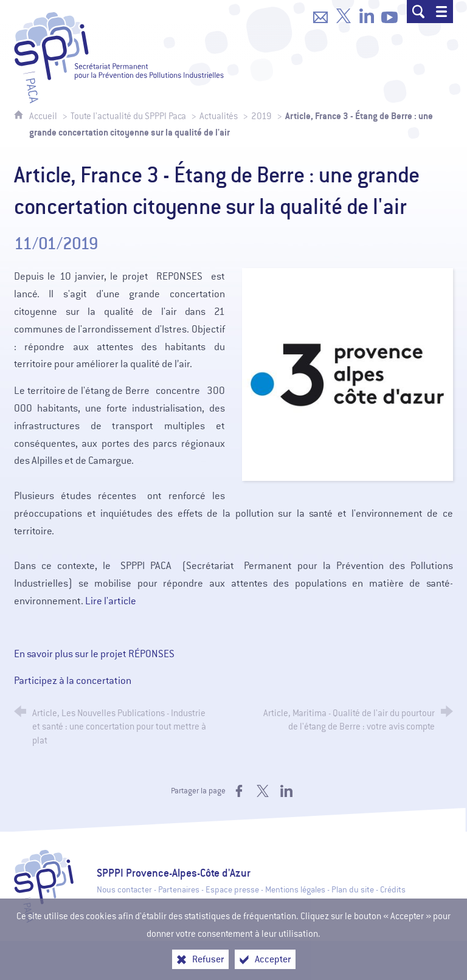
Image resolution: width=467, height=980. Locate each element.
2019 (261, 116)
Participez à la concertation (73, 681)
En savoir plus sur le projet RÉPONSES (94, 654)
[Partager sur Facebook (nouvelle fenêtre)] (239, 791)
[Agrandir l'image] (348, 374)
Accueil (44, 116)
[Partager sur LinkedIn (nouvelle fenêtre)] (286, 791)
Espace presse (232, 890)
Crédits (393, 890)
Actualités (219, 116)
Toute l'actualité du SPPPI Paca (128, 116)
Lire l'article (111, 601)
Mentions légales (295, 890)
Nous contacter (124, 890)
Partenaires (179, 890)
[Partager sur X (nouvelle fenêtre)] (263, 791)
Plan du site (353, 890)
